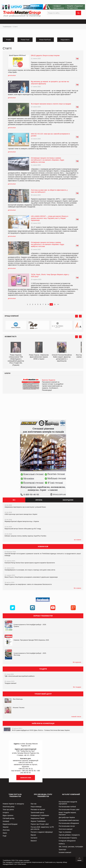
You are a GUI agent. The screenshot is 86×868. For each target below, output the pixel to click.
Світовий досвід (8, 818)
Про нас (34, 804)
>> (58, 304)
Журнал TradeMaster (38, 821)
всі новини (78, 540)
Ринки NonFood (45, 40)
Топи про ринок (8, 810)
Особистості (11, 336)
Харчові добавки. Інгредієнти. (69, 835)
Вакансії (34, 841)
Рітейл (8, 40)
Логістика (6, 830)
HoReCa (62, 844)
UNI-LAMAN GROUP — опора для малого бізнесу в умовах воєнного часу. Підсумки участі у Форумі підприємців (50, 218)
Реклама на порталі (38, 810)
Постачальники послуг (67, 826)
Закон (5, 833)
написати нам (26, 778)
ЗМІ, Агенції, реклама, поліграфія (71, 847)
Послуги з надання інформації (42, 832)
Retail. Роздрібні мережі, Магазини (67, 814)
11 (55, 304)
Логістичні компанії (66, 829)
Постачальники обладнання (69, 823)
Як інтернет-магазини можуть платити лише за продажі (51, 104)
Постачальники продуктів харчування (68, 803)
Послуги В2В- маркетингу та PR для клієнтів (42, 828)
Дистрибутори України (67, 817)
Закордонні (68, 500)
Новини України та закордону (13, 804)
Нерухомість (65, 40)
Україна (39, 500)
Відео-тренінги (8, 815)
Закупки (6, 827)
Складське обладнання (67, 841)
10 (51, 304)
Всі (14, 500)
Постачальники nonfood (67, 807)
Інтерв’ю (6, 813)
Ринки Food (25, 40)
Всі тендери (77, 687)
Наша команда (36, 807)
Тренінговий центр (37, 813)
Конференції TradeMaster (40, 815)
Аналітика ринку (9, 807)
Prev (76, 316)
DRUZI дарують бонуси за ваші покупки (45, 55)
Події (5, 836)
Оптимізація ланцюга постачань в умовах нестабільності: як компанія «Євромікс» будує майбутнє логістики (48, 160)
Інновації (6, 821)
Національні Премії (38, 818)
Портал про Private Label (40, 824)
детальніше (12, 75)
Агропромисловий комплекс (69, 820)
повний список (76, 717)
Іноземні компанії (65, 852)
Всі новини (77, 588)
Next (80, 316)
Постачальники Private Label (69, 810)
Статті (15, 27)
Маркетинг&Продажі (10, 824)
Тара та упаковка (65, 832)
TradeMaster (7, 27)
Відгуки (33, 835)
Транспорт (62, 850)
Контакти (34, 838)
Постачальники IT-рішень (68, 838)
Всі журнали (77, 662)
